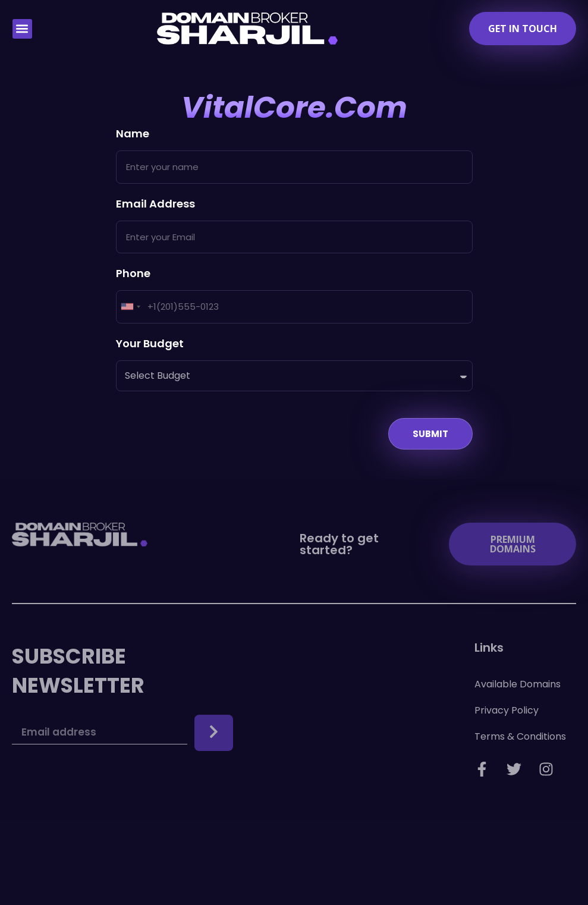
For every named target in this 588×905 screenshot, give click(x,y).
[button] (22, 29)
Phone (133, 274)
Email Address (155, 205)
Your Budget (150, 345)
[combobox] (130, 307)
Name (133, 135)
